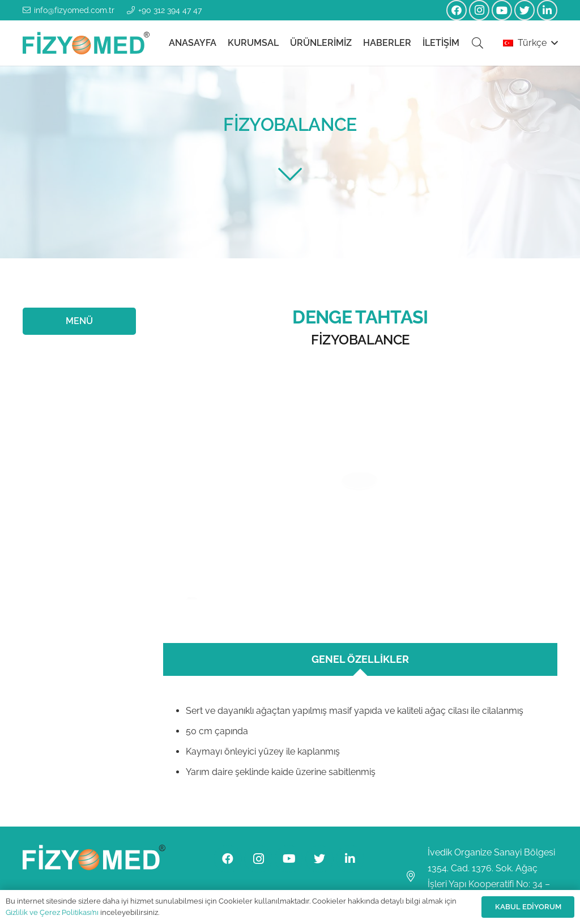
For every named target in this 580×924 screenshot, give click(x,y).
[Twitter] (524, 10)
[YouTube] (502, 10)
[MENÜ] (79, 321)
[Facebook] (457, 10)
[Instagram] (479, 10)
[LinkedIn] (547, 10)
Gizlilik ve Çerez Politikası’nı (52, 912)
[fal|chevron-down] (290, 174)
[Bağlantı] (86, 43)
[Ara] (477, 43)
